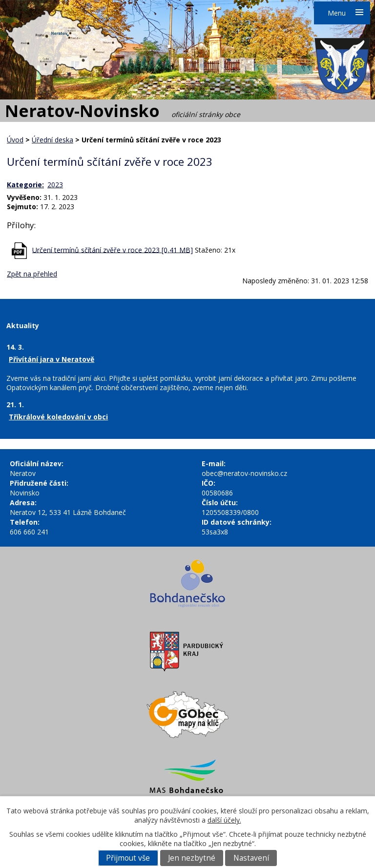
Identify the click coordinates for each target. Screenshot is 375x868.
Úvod (15, 140)
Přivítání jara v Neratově (52, 359)
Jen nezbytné (192, 858)
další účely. (224, 820)
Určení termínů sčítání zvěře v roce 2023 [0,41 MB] (113, 249)
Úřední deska (52, 140)
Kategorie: (25, 185)
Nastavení (251, 858)
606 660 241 (29, 532)
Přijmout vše (128, 858)
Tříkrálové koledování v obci (58, 417)
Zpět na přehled (32, 274)
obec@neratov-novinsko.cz (244, 473)
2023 (55, 185)
